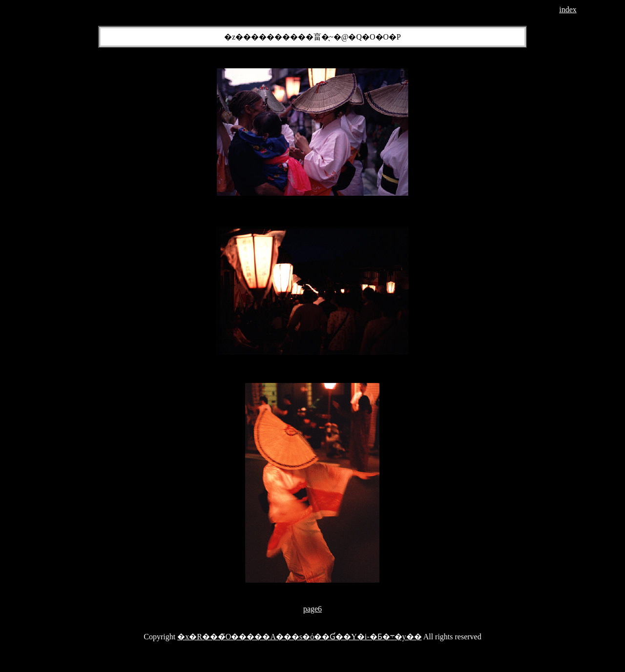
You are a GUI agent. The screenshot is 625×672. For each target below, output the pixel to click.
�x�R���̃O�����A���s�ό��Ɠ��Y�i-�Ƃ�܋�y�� (299, 637)
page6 (312, 609)
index (568, 10)
